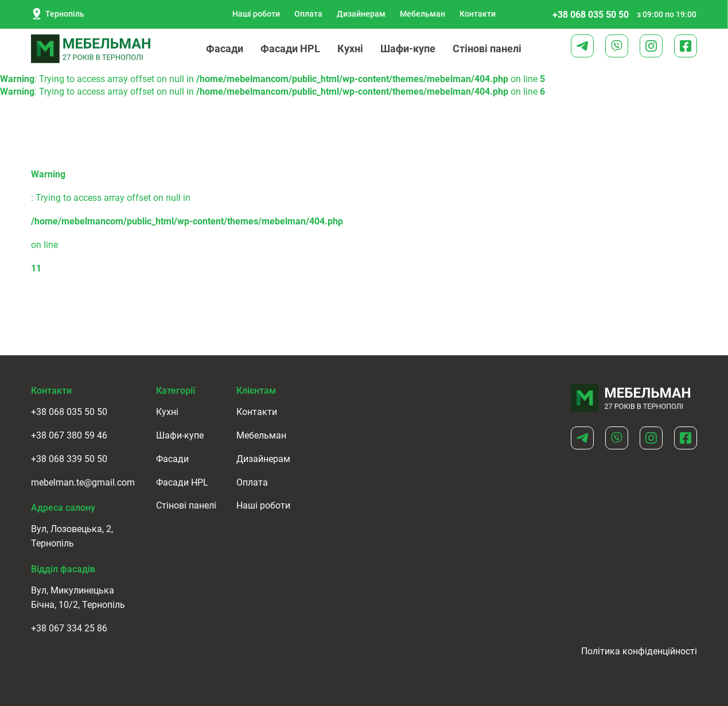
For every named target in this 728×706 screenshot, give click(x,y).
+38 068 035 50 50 (591, 15)
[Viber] (617, 46)
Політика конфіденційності (639, 651)
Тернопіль (58, 14)
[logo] (91, 49)
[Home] (631, 398)
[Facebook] (686, 46)
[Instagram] (651, 46)
